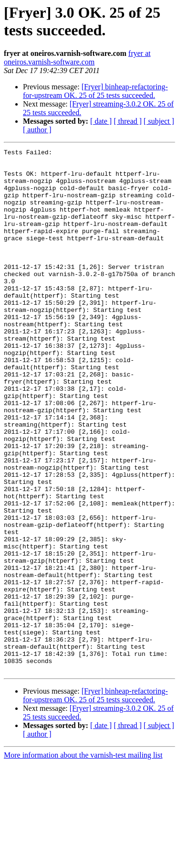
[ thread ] (128, 121)
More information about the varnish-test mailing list (83, 860)
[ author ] (37, 130)
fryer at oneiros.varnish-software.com (77, 58)
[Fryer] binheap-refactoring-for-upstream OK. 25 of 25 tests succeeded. (95, 91)
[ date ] (101, 121)
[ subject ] (159, 121)
